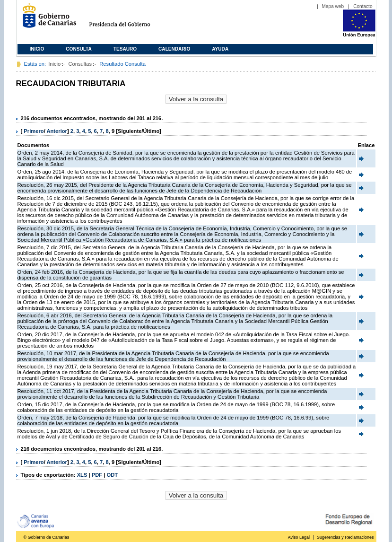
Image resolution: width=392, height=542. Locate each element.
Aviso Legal (299, 537)
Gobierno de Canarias (47, 19)
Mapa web (333, 6)
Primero (34, 131)
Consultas (80, 64)
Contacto (363, 6)
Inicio (37, 49)
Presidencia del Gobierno (128, 19)
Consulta (79, 49)
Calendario (174, 49)
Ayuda (220, 49)
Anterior (57, 131)
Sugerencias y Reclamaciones (345, 537)
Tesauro (125, 49)
